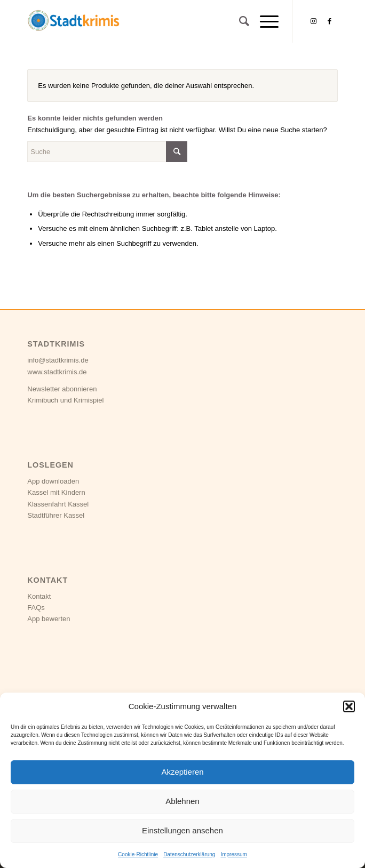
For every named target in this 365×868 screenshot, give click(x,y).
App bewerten (49, 619)
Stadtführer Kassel (56, 515)
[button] (349, 706)
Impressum (233, 854)
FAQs (36, 608)
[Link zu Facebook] (330, 21)
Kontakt (39, 596)
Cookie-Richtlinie (138, 854)
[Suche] (239, 21)
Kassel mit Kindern (56, 492)
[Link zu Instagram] (314, 21)
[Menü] (264, 21)
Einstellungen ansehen (182, 830)
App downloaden (53, 481)
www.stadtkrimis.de (57, 372)
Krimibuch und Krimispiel (65, 400)
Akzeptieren (182, 772)
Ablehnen (182, 801)
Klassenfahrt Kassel (58, 504)
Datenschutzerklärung (189, 854)
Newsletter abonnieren (62, 389)
